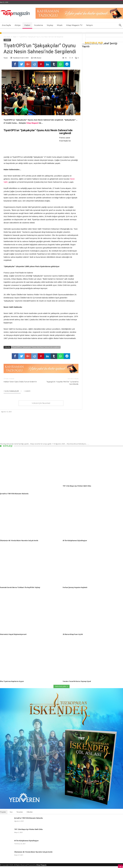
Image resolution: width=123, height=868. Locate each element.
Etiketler (30, 814)
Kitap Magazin (42, 867)
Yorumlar (20, 814)
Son (11, 814)
